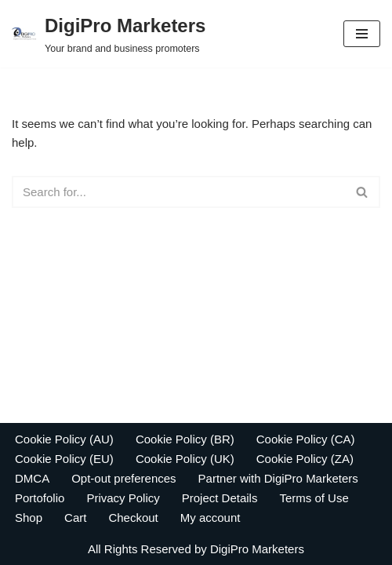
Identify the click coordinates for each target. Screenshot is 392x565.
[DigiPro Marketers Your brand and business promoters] (109, 34)
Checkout (133, 518)
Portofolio (40, 498)
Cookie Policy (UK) (185, 459)
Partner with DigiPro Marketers (278, 478)
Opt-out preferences (123, 478)
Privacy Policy (123, 498)
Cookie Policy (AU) (64, 439)
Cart (75, 518)
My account (211, 518)
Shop (29, 518)
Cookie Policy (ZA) (305, 459)
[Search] (178, 192)
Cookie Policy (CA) (306, 439)
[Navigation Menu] (362, 34)
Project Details (220, 498)
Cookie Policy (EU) (64, 459)
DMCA (32, 478)
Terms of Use (314, 498)
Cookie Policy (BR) (185, 439)
